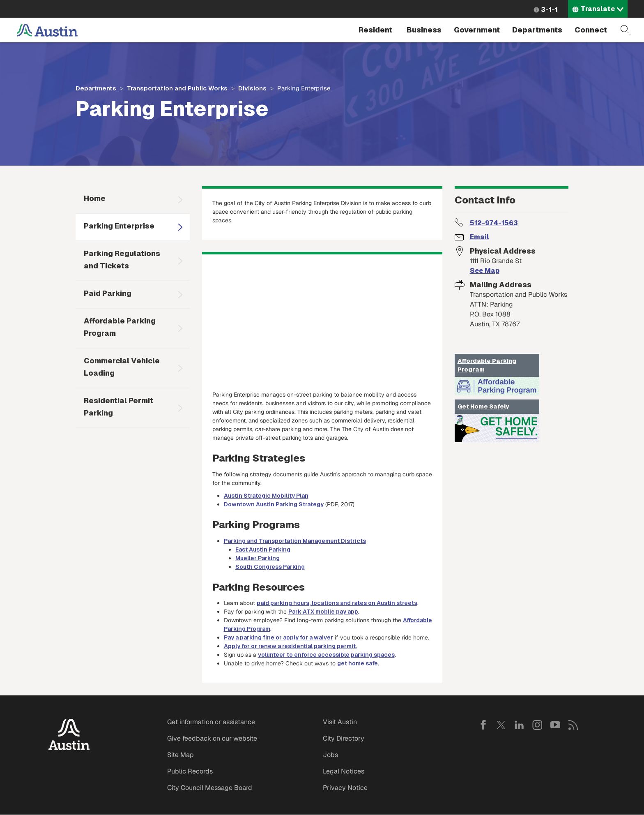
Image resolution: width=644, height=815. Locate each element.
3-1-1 (549, 10)
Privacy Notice (345, 788)
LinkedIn (519, 725)
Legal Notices (344, 771)
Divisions (252, 88)
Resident (375, 30)
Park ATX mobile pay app (323, 612)
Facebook (483, 725)
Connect (591, 30)
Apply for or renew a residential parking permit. (290, 646)
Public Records (190, 771)
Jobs (330, 755)
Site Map (181, 755)
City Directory (344, 738)
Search (626, 30)
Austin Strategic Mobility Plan (266, 496)
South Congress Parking (270, 567)
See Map (485, 271)
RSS (573, 725)
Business (424, 30)
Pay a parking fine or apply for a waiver (278, 637)
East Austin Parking (263, 549)
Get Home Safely (483, 406)
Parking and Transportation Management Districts (295, 541)
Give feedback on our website (212, 738)
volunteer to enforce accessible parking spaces (326, 655)
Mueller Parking (258, 558)
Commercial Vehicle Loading (122, 367)
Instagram (537, 725)
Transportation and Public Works (177, 88)
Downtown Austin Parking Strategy (274, 504)
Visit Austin (340, 722)
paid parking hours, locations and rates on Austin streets (337, 603)
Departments (537, 30)
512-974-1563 (494, 223)
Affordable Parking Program (120, 327)
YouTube (555, 725)
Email (480, 237)
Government (477, 30)
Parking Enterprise (119, 226)
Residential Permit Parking (118, 407)
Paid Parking (108, 293)
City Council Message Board (210, 788)
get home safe (358, 663)
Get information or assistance (211, 722)
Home (95, 198)
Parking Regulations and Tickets (122, 260)
